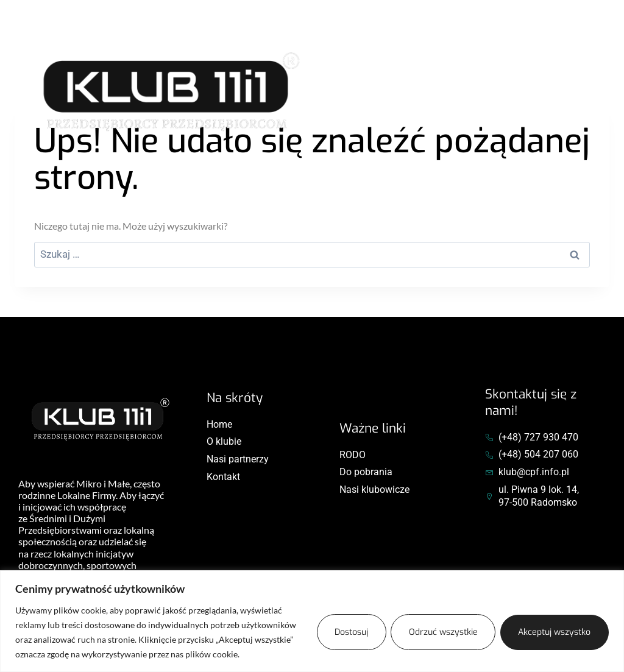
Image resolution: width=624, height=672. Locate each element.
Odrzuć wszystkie (440, 632)
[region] (312, 621)
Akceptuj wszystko (554, 632)
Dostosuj (346, 632)
